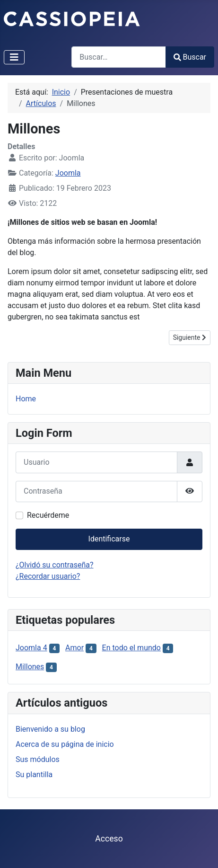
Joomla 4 (31, 648)
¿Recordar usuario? (48, 576)
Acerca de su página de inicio (65, 744)
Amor (74, 648)
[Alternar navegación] (14, 57)
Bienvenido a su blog (50, 729)
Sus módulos (38, 759)
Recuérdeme (48, 515)
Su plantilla (34, 775)
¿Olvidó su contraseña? (55, 565)
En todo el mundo (131, 648)
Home (26, 399)
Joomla (68, 173)
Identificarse (109, 539)
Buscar (190, 57)
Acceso (109, 839)
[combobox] (119, 57)
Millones (30, 667)
